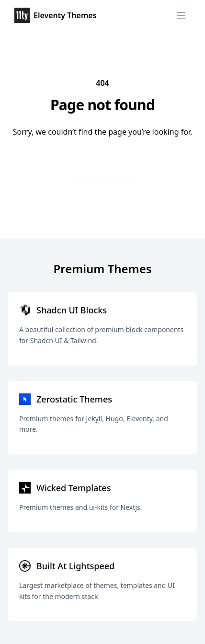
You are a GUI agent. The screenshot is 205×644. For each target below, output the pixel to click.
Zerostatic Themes (74, 399)
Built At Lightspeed (75, 566)
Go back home (102, 167)
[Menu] (181, 15)
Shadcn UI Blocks (72, 310)
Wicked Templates (74, 488)
